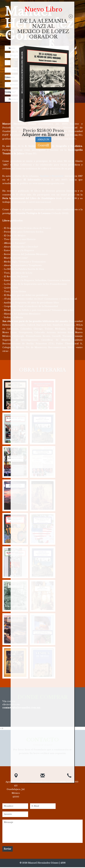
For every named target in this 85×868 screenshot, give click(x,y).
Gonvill (43, 145)
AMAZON (43, 139)
